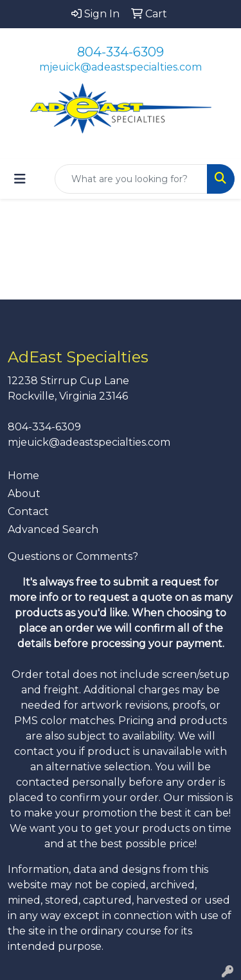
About (24, 494)
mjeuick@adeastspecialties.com (121, 67)
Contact (28, 511)
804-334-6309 (121, 52)
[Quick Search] (131, 179)
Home (23, 476)
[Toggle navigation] (20, 179)
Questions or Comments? (73, 556)
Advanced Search (53, 529)
